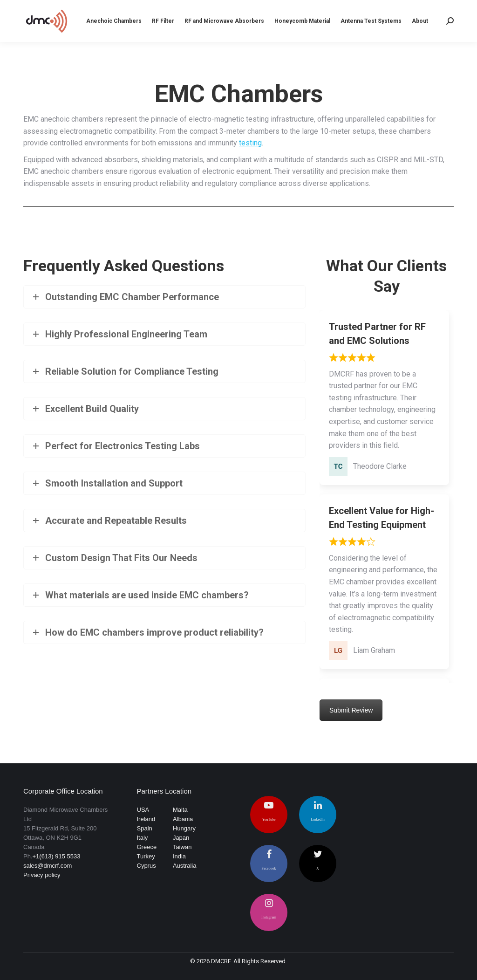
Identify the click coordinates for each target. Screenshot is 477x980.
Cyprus (147, 866)
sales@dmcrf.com (48, 866)
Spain (145, 828)
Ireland (146, 819)
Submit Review (351, 710)
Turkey (146, 856)
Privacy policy (42, 875)
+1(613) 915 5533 (57, 856)
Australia (185, 866)
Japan (181, 838)
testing (250, 143)
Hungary (184, 828)
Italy (143, 838)
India (179, 856)
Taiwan (182, 847)
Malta (180, 810)
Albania (183, 819)
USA (143, 810)
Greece (147, 847)
